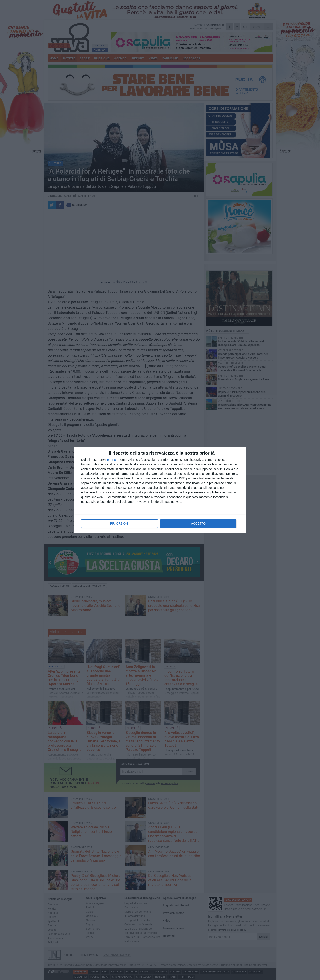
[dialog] (160, 490)
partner (112, 460)
